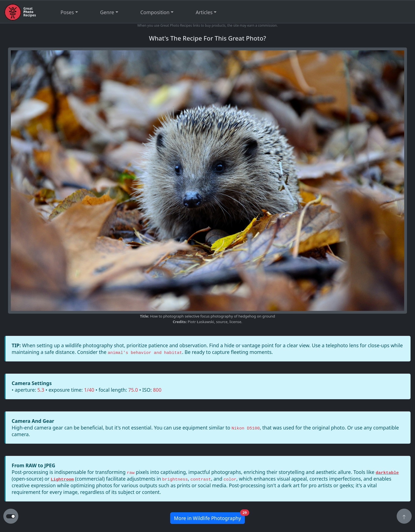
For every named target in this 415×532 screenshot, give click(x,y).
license (235, 322)
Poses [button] (67, 12)
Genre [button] (107, 12)
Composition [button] (155, 12)
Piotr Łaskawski (201, 322)
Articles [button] (204, 12)
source (222, 322)
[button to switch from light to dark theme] (11, 516)
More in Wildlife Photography (210, 517)
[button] (404, 517)
